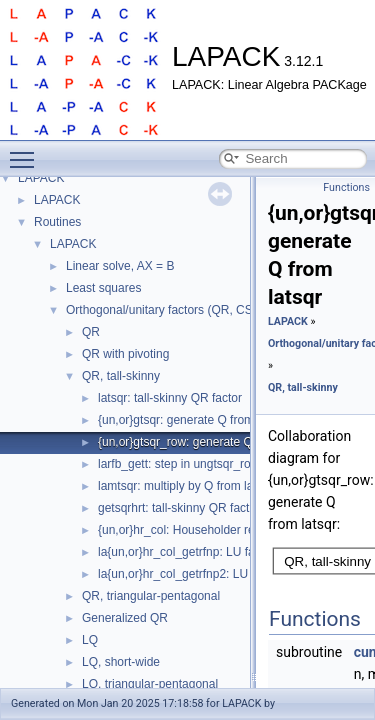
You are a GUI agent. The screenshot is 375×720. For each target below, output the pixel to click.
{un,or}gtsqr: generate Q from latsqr (192, 420)
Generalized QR (125, 618)
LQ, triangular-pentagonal (150, 684)
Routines (57, 222)
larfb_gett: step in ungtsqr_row (178, 464)
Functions (346, 187)
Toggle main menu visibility (27, 151)
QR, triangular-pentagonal (151, 596)
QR (91, 332)
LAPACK (41, 178)
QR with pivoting (125, 354)
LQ (90, 640)
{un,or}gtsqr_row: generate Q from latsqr (205, 442)
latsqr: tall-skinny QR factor (170, 398)
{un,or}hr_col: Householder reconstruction (208, 530)
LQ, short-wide (121, 662)
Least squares (103, 288)
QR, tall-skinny (121, 376)
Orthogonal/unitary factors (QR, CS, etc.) (174, 310)
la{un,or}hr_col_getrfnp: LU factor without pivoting (229, 552)
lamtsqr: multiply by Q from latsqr (185, 486)
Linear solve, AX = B (120, 266)
